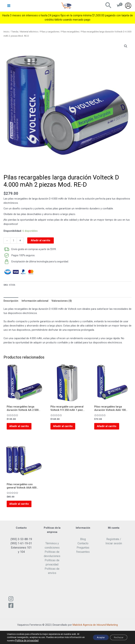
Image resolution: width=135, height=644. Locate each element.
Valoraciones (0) (62, 301)
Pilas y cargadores (50, 32)
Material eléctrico (29, 32)
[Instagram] (11, 602)
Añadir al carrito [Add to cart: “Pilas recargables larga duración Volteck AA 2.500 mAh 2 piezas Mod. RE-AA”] (21, 427)
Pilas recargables (70, 32)
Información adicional (35, 301)
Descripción (11, 301)
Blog (83, 543)
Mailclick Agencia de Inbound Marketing (95, 629)
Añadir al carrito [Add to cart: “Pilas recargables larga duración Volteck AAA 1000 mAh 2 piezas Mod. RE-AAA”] (109, 427)
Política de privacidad (42, 641)
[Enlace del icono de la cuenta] (128, 7)
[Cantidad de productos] (14, 240)
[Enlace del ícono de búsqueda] (108, 7)
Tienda (15, 32)
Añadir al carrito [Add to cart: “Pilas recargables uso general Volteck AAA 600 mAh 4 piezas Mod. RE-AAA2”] (21, 506)
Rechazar (117, 637)
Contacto (83, 547)
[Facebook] (11, 609)
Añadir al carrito (41, 240)
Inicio (6, 32)
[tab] (11, 301)
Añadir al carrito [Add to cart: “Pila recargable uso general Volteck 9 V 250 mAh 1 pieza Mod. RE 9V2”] (65, 427)
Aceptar (95, 637)
